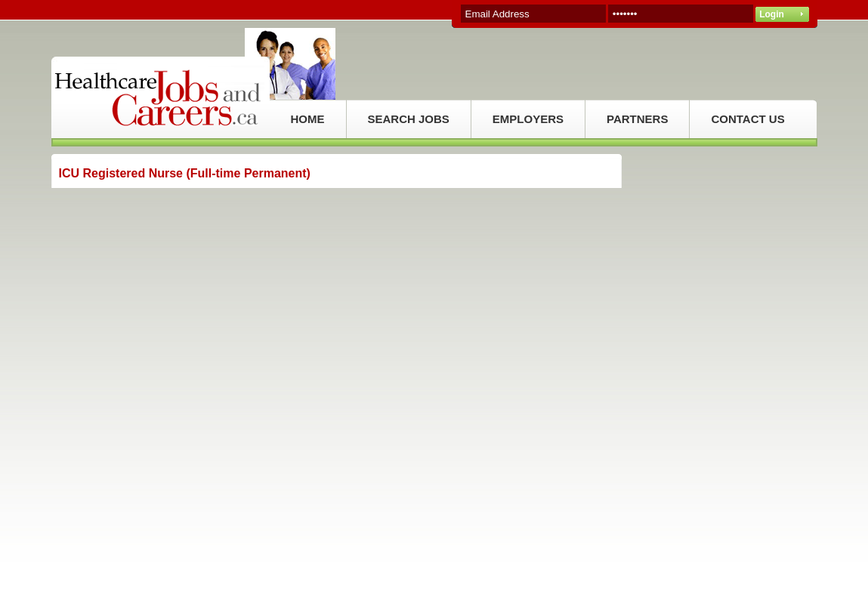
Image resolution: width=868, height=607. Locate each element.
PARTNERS (637, 119)
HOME (308, 119)
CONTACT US (748, 119)
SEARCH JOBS (409, 119)
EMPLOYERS (528, 119)
